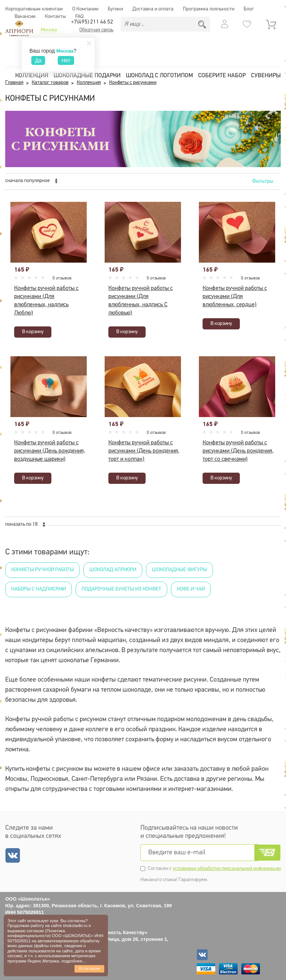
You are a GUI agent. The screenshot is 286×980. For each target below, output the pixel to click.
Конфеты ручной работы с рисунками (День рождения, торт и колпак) (144, 451)
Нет (66, 60)
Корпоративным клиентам (34, 9)
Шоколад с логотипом (159, 76)
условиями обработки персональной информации (227, 869)
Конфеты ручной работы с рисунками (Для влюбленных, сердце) (235, 297)
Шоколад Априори (113, 570)
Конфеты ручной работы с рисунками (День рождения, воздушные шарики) (50, 451)
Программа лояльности (209, 9)
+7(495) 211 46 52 (92, 22)
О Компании (85, 9)
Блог (249, 9)
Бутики (115, 9)
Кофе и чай (191, 589)
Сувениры (266, 76)
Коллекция (32, 76)
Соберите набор (222, 76)
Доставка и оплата (153, 9)
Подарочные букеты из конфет (121, 589)
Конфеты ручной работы (42, 570)
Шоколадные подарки (87, 76)
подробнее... (74, 961)
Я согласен (89, 968)
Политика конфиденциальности (36, 933)
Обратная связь (96, 30)
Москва (49, 30)
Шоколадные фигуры (179, 570)
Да (38, 60)
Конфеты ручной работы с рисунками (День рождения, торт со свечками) (238, 451)
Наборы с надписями (39, 589)
